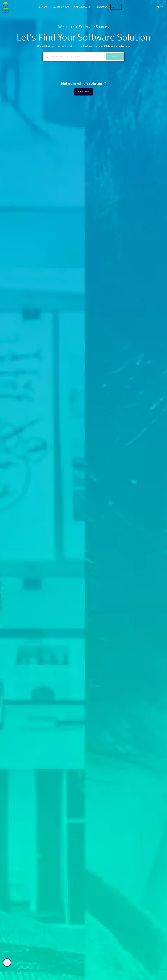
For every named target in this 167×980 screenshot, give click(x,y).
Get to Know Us (82, 7)
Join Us (116, 7)
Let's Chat (84, 92)
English (159, 7)
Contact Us (101, 7)
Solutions (43, 7)
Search (115, 56)
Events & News (61, 7)
